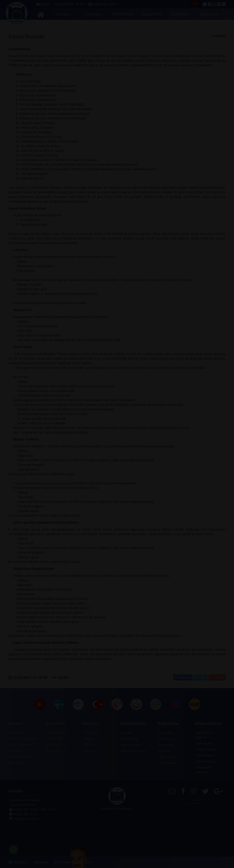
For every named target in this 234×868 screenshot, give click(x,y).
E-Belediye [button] (181, 14)
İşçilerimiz (54, 751)
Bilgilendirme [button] (153, 16)
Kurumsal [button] (94, 14)
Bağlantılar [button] (211, 14)
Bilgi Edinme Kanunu (205, 735)
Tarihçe (126, 733)
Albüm (85, 862)
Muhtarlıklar (55, 739)
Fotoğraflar (166, 745)
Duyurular (16, 763)
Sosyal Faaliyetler (22, 745)
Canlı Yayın (167, 739)
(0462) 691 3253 (102, 4)
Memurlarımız (57, 745)
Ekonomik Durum (133, 751)
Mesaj (41, 862)
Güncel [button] (65, 14)
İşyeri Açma (204, 744)
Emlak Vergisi (205, 762)
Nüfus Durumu (132, 745)
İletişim (43, 4)
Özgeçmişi (91, 733)
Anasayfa (219, 36)
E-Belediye (166, 733)
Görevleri (90, 745)
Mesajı (88, 739)
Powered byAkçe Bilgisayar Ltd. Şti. (196, 802)
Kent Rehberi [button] (123, 16)
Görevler (63, 862)
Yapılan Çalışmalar (23, 739)
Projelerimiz (18, 751)
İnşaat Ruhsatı (206, 750)
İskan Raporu (205, 756)
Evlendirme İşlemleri (204, 770)
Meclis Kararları (20, 757)
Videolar (164, 751)
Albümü (89, 751)
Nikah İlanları (168, 757)
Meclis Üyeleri (57, 733)
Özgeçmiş (18, 862)
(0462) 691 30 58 (69, 4)
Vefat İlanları (168, 763)
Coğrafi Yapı (130, 739)
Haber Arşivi (18, 733)
